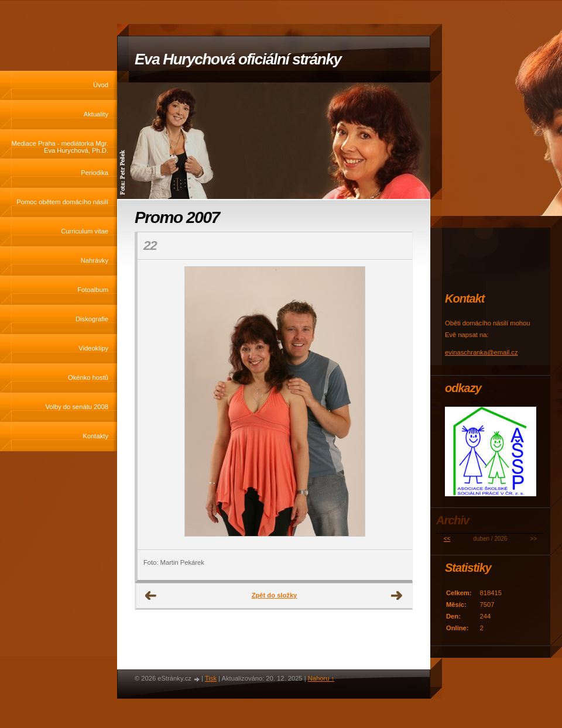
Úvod (101, 85)
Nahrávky (95, 260)
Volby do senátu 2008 (77, 407)
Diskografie (92, 319)
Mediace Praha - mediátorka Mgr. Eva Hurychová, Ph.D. (60, 147)
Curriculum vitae (85, 231)
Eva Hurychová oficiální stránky (238, 59)
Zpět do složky (275, 595)
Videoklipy (93, 348)
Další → (397, 596)
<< (447, 539)
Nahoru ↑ (321, 678)
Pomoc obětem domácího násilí (62, 202)
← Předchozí (151, 596)
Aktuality (96, 114)
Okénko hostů (88, 377)
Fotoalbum (93, 290)
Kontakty (95, 436)
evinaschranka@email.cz (482, 352)
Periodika (95, 173)
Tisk (211, 678)
